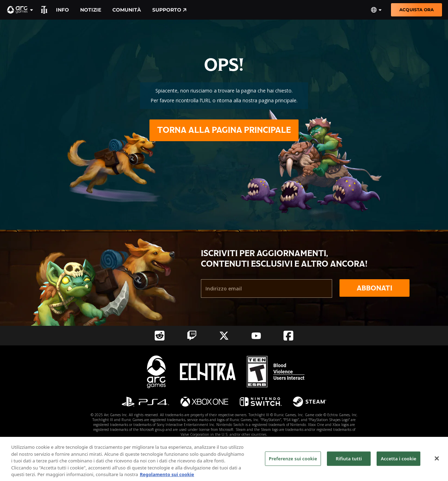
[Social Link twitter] (224, 336)
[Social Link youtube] (256, 336)
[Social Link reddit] (160, 336)
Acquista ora (416, 10)
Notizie (91, 10)
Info (62, 10)
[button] (20, 10)
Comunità (127, 10)
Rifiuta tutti (349, 462)
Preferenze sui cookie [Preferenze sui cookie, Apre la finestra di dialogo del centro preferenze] (293, 462)
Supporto (169, 10)
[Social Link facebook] (288, 336)
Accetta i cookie (399, 462)
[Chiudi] (437, 462)
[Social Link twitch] (192, 336)
